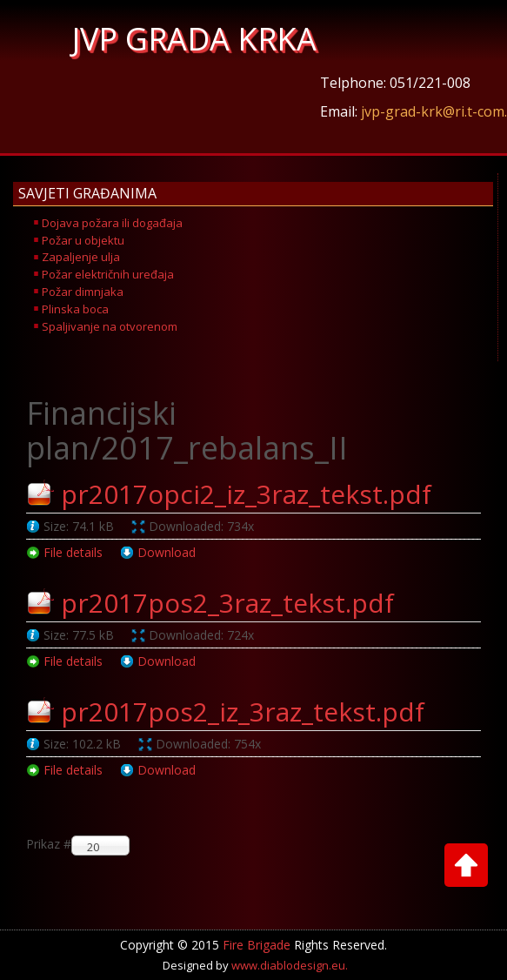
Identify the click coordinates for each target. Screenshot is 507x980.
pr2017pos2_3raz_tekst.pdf (227, 603)
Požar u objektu (83, 240)
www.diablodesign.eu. (290, 965)
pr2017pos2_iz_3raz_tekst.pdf (243, 712)
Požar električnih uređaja (108, 274)
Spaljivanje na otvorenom (110, 326)
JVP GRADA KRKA (194, 39)
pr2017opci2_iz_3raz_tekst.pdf (246, 494)
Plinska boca (75, 309)
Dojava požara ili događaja (112, 223)
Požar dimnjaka (83, 292)
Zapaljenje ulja (81, 257)
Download (167, 552)
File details (73, 552)
